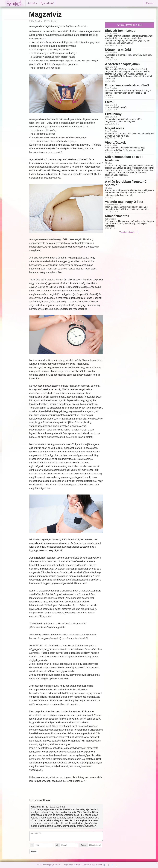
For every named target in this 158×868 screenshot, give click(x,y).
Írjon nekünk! (47, 3)
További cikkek (130, 232)
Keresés (150, 3)
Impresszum (69, 865)
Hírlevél (86, 865)
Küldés (34, 852)
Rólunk (78, 865)
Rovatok (32, 3)
